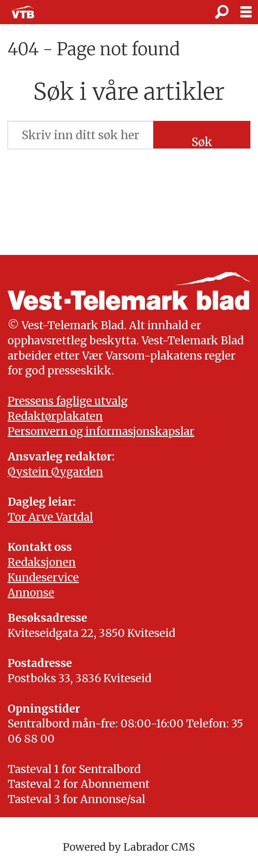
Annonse (31, 593)
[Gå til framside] (23, 12)
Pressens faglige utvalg (68, 401)
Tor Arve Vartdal (50, 517)
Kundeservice (43, 578)
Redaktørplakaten (55, 416)
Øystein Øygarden (55, 472)
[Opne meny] (246, 12)
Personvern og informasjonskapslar (101, 431)
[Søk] (222, 12)
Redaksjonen (42, 562)
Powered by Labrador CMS (129, 847)
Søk (202, 142)
